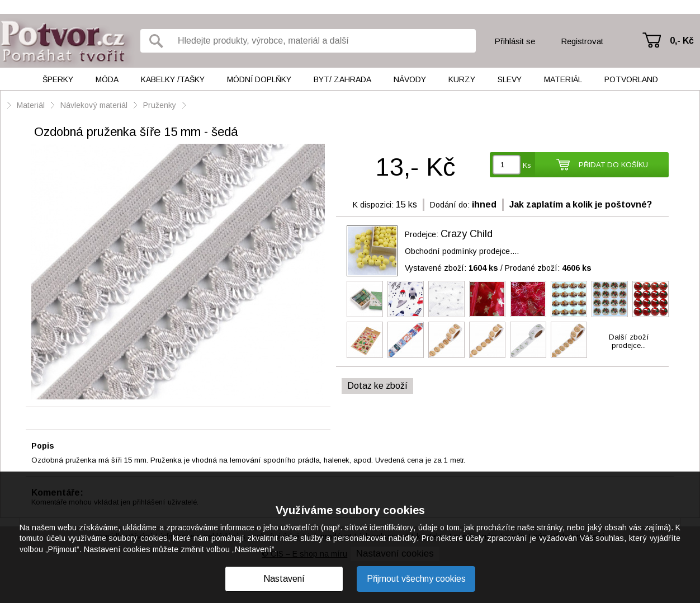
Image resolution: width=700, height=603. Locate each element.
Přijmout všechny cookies (416, 579)
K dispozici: (373, 205)
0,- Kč (682, 41)
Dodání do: (450, 205)
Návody (410, 79)
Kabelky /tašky (173, 79)
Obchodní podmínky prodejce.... (462, 251)
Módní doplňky (259, 79)
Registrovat (582, 41)
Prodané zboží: (548, 268)
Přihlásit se (515, 41)
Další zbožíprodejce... (629, 341)
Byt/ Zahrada (342, 79)
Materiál (563, 79)
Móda (107, 79)
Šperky (58, 79)
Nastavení (284, 579)
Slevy (510, 79)
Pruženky (161, 105)
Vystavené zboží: (451, 268)
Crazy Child (467, 234)
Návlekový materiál (94, 105)
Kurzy (462, 79)
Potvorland (631, 79)
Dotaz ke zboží (377, 386)
